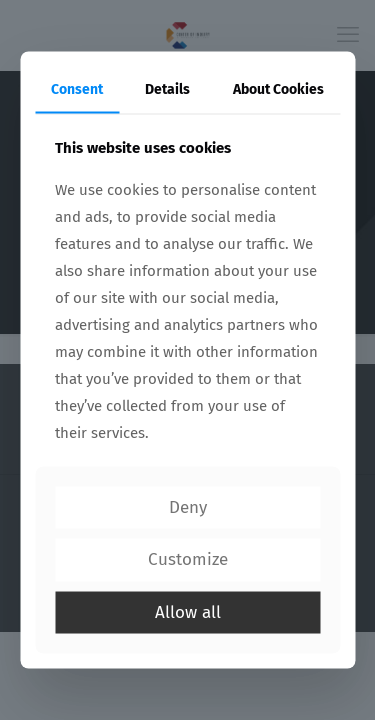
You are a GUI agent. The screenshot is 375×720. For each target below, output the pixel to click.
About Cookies (278, 89)
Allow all (188, 611)
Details (167, 89)
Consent (77, 89)
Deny (188, 506)
